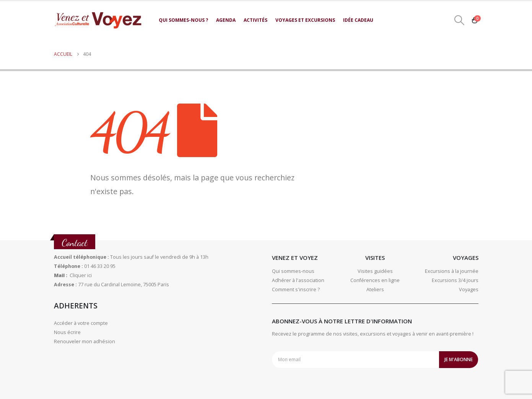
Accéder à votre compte (81, 323)
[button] (459, 20)
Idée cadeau (358, 20)
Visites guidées (375, 271)
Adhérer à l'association (298, 280)
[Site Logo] (98, 20)
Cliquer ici (81, 275)
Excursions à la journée (452, 271)
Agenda (226, 20)
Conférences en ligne (375, 280)
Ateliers (375, 290)
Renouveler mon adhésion (85, 341)
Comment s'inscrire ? (296, 290)
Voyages (469, 290)
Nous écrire (67, 332)
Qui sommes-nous (293, 271)
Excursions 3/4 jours (455, 280)
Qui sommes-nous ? (183, 20)
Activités (255, 20)
